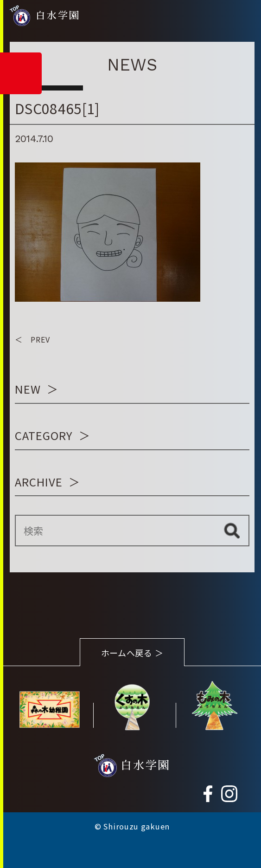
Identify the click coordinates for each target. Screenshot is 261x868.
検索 (232, 531)
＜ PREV (32, 339)
